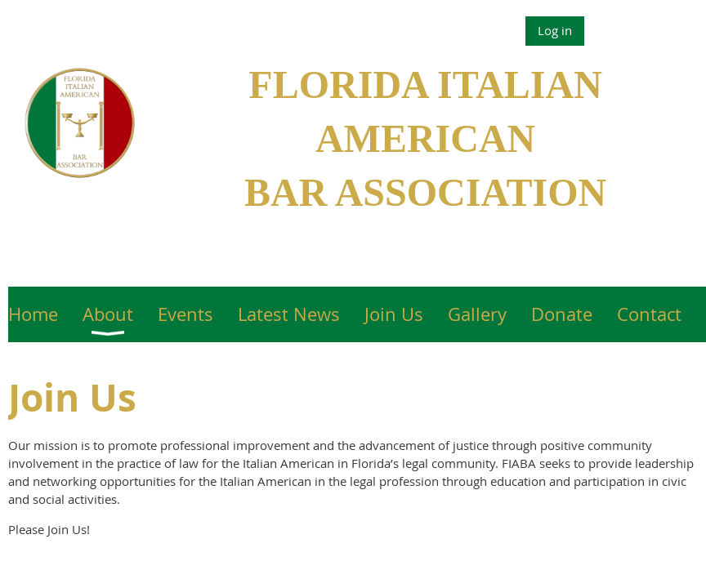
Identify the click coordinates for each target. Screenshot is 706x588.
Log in (555, 30)
